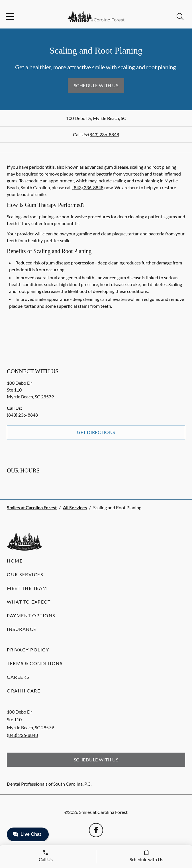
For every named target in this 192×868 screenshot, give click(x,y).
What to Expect (29, 602)
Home (15, 561)
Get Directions (96, 432)
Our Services (25, 574)
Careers (18, 677)
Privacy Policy (28, 650)
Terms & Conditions (35, 663)
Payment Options (31, 615)
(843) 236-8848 (104, 134)
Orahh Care (24, 691)
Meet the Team (27, 588)
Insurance (22, 629)
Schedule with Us (96, 85)
